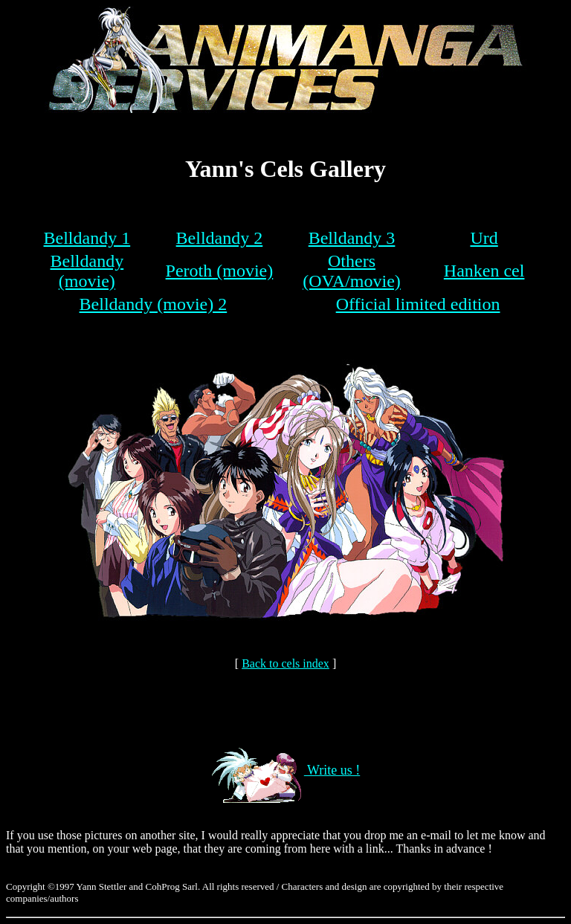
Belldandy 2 (220, 238)
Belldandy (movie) (87, 271)
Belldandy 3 (352, 238)
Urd (484, 238)
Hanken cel (484, 271)
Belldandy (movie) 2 (154, 304)
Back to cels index (285, 663)
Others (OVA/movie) (352, 271)
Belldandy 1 (87, 238)
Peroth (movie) (220, 271)
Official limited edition (418, 304)
